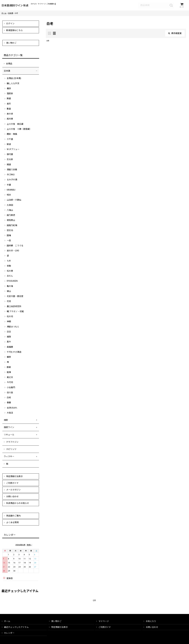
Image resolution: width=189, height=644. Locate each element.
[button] (75, 6)
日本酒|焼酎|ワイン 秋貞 (15, 6)
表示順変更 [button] (175, 34)
